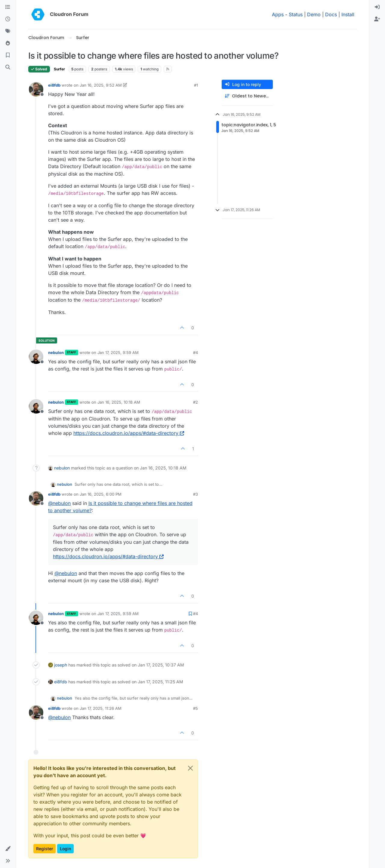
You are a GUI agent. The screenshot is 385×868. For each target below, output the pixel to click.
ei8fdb (54, 85)
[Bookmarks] (8, 55)
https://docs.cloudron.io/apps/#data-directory (129, 433)
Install (348, 14)
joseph (61, 665)
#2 (196, 402)
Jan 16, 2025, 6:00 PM (101, 494)
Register (45, 849)
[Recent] (8, 19)
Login (65, 849)
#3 (196, 494)
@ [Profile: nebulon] (59, 503)
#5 (196, 708)
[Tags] (8, 31)
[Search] (8, 67)
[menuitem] (377, 7)
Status (296, 14)
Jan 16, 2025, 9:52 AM (101, 85)
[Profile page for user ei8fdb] (36, 89)
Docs (331, 14)
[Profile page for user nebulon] (36, 357)
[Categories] (8, 7)
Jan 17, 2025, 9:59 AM (118, 352)
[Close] (190, 768)
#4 (196, 352)
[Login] (377, 7)
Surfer (59, 69)
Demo (314, 14)
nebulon (56, 352)
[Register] (377, 19)
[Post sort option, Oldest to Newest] (247, 96)
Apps (278, 14)
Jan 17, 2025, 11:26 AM (101, 708)
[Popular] (8, 43)
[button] (8, 849)
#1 (196, 85)
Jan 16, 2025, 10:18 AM (119, 402)
